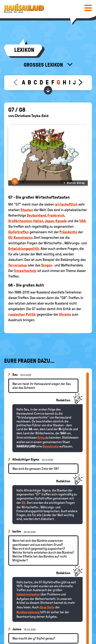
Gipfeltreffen (18, 232)
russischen (17, 314)
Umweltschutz (25, 271)
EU (23, 503)
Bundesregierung (28, 612)
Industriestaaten (28, 594)
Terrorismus (18, 265)
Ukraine (65, 314)
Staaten (27, 210)
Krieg (41, 437)
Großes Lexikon (44, 65)
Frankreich (56, 215)
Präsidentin (68, 232)
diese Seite (47, 607)
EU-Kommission (20, 238)
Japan (49, 221)
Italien (38, 221)
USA (83, 221)
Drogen (47, 265)
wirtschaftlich (66, 204)
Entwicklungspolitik (24, 249)
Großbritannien (20, 221)
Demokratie (51, 446)
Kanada (61, 221)
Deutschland (36, 215)
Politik (31, 314)
